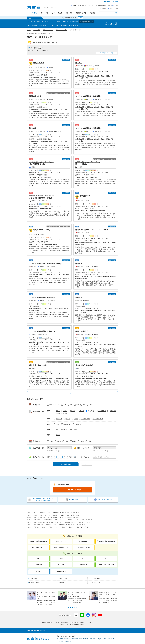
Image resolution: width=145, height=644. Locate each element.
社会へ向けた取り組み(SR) (107, 639)
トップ (30, 22)
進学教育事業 (75, 639)
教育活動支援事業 (84, 639)
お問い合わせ (68, 641)
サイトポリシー (90, 622)
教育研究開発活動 (94, 639)
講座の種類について (54, 451)
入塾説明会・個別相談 (62, 22)
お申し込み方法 (33, 25)
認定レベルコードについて (100, 451)
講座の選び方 (74, 22)
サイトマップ (100, 622)
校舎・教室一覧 (74, 25)
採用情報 (61, 641)
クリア (87, 464)
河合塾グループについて (64, 639)
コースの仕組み (39, 22)
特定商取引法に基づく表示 (62, 622)
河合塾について (64, 625)
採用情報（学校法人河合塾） (77, 625)
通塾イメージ (49, 22)
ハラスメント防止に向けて (77, 622)
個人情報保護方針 (47, 622)
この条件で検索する (66, 464)
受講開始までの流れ (61, 25)
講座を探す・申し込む (87, 22)
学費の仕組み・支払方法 (46, 25)
